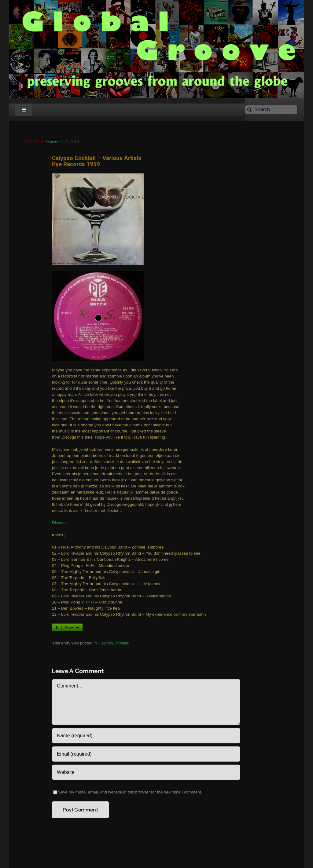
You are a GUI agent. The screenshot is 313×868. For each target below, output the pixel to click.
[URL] (146, 774)
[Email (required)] (146, 755)
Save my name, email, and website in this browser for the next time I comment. (130, 793)
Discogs (59, 524)
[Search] (271, 110)
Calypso (106, 644)
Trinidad (122, 644)
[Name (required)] (146, 737)
